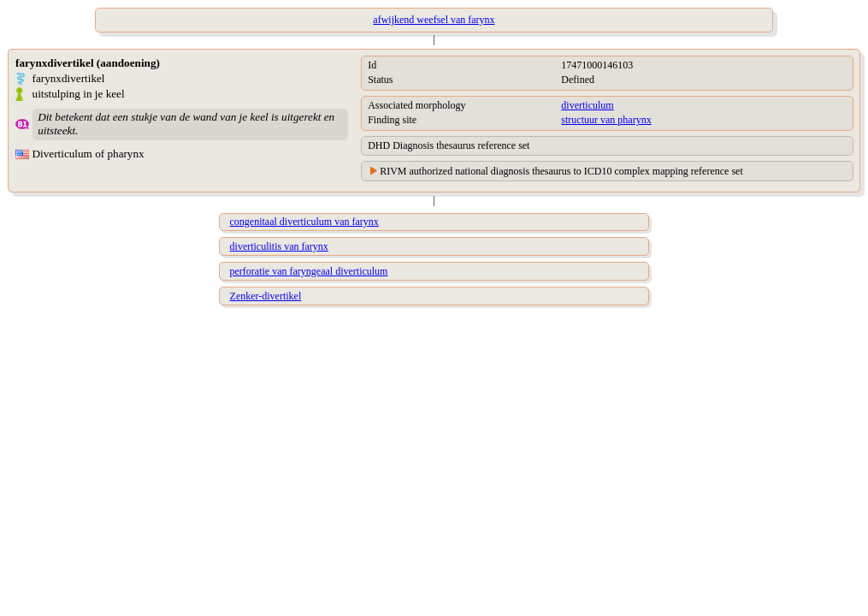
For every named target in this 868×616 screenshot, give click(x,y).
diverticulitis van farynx (279, 246)
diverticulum (587, 105)
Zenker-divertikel (266, 296)
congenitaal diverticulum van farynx (304, 222)
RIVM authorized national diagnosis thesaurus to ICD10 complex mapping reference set (561, 171)
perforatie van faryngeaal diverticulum (309, 271)
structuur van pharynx (606, 120)
